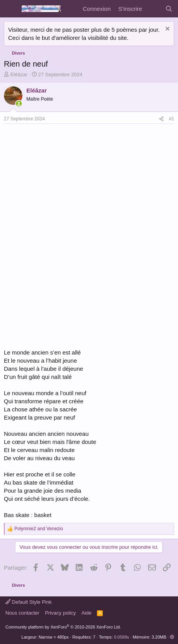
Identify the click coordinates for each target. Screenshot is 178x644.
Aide (86, 613)
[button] (172, 637)
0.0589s (122, 637)
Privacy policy (60, 613)
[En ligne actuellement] (19, 104)
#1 (172, 119)
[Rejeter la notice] (167, 30)
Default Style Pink (29, 602)
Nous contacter (22, 613)
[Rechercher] (169, 9)
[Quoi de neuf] (153, 9)
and (39, 529)
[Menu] (11, 9)
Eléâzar (19, 75)
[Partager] (161, 119)
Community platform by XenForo (63, 627)
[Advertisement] (69, 182)
